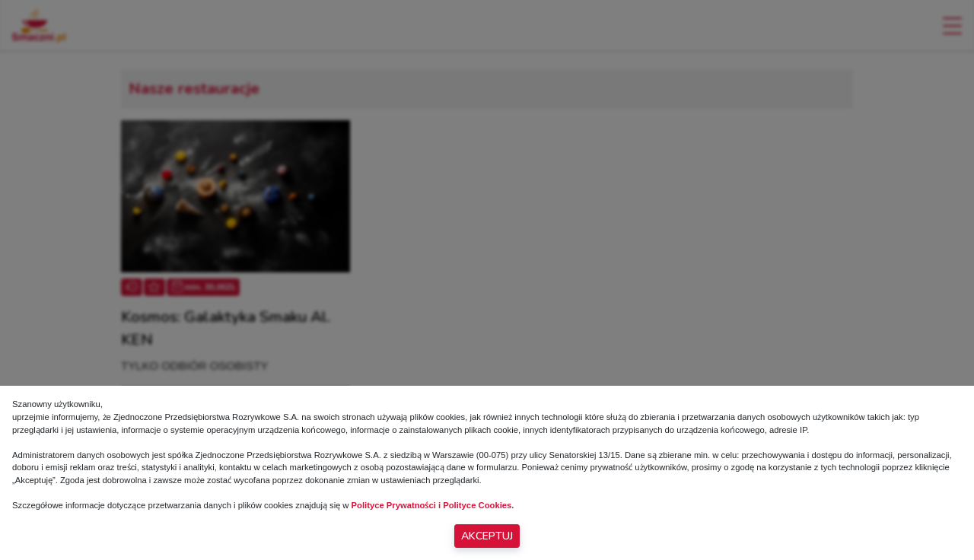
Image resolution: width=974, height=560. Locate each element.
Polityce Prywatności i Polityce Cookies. (433, 505)
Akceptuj (487, 536)
